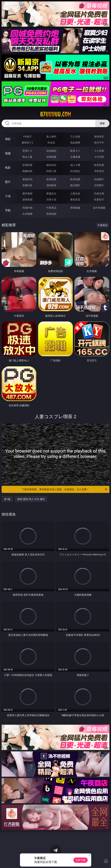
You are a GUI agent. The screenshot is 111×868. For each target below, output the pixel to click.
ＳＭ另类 (99, 157)
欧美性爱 (99, 165)
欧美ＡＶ (75, 151)
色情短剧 (51, 214)
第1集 (7, 499)
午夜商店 (51, 208)
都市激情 (27, 193)
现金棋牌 (75, 143)
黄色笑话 (75, 199)
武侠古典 (99, 193)
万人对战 (75, 136)
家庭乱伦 (51, 193)
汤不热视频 (99, 208)
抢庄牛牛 (99, 143)
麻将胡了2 (27, 143)
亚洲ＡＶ (27, 151)
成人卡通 (75, 165)
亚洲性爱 (27, 165)
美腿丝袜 (27, 185)
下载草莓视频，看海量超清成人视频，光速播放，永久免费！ (65, 489)
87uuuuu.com (55, 114)
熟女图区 (75, 185)
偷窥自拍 (27, 179)
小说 (8, 196)
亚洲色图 (51, 179)
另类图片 (99, 185)
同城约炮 (27, 208)
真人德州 (51, 136)
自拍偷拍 (51, 151)
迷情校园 (27, 199)
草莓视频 (75, 208)
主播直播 (75, 157)
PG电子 (28, 136)
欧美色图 (75, 179)
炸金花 (51, 143)
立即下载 (81, 860)
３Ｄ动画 (99, 151)
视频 (8, 153)
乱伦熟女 (75, 171)
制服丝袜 (27, 171)
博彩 (8, 139)
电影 (8, 168)
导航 (8, 210)
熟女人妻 (27, 157)
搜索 (102, 123)
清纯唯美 (51, 185)
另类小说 (51, 199)
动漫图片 (99, 179)
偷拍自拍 (51, 165)
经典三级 (51, 171)
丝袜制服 (51, 157)
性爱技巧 (99, 199)
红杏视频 (27, 214)
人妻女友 (75, 193)
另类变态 (99, 171)
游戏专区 (99, 136)
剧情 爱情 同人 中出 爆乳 (31, 499)
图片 (8, 182)
